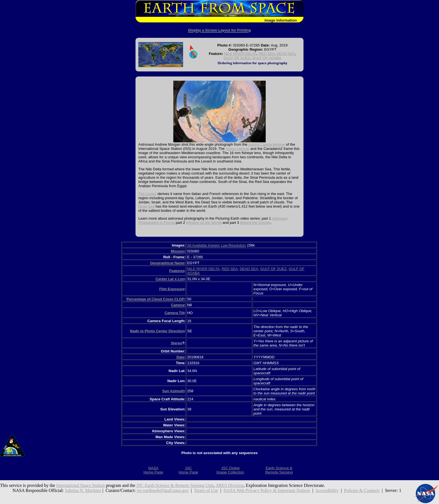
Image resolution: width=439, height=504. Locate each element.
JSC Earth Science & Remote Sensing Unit (175, 485)
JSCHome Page (188, 470)
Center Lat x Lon (170, 279)
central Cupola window (267, 144)
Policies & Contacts (362, 490)
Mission (178, 251)
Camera (178, 305)
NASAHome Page (153, 470)
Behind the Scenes (255, 223)
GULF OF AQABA (267, 58)
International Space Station (80, 485)
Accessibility (327, 490)
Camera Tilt (175, 313)
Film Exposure (172, 289)
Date (180, 357)
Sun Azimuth (173, 391)
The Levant (147, 194)
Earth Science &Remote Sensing (279, 470)
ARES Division (230, 485)
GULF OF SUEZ (237, 58)
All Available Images (204, 245)
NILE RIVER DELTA (240, 54)
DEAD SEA (286, 54)
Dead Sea (146, 206)
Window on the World (203, 223)
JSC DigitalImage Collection (230, 470)
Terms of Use (206, 490)
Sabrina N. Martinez (83, 490)
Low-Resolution (233, 245)
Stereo (176, 343)
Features (177, 271)
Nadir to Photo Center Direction (157, 331)
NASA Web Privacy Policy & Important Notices (267, 490)
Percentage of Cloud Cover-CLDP (156, 299)
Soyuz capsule (238, 149)
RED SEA (267, 54)
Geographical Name (167, 263)
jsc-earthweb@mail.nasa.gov (163, 490)
